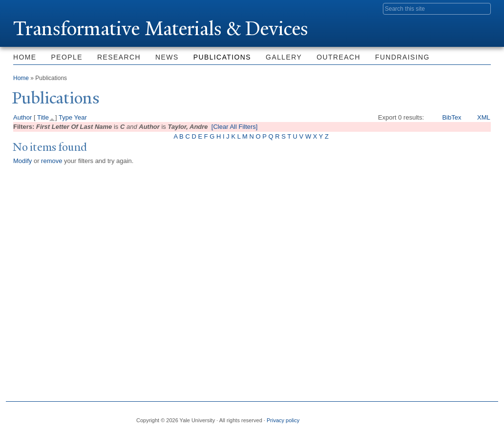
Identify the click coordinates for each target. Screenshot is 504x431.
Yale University (41, 8)
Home (25, 57)
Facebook (388, 416)
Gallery (284, 57)
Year (81, 117)
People (67, 57)
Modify (22, 161)
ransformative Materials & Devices (161, 29)
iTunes (459, 416)
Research (119, 57)
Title (43, 117)
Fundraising (402, 57)
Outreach (338, 57)
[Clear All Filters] (235, 127)
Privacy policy (283, 420)
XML (484, 117)
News (167, 57)
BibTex (451, 117)
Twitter (412, 416)
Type (65, 117)
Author (22, 117)
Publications (222, 57)
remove (52, 161)
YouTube (483, 416)
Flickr (436, 416)
